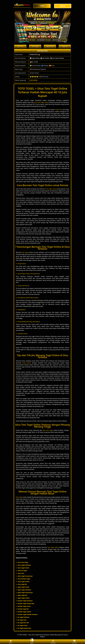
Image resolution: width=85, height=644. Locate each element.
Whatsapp (53, 642)
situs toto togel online (41, 102)
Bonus (11, 642)
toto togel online (51, 189)
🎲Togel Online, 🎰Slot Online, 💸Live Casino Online (47, 58)
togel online (26, 363)
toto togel (25, 252)
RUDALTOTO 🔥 (35, 55)
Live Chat (74, 642)
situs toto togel (48, 430)
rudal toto (59, 110)
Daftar (32, 642)
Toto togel (19, 497)
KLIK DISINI (34, 80)
